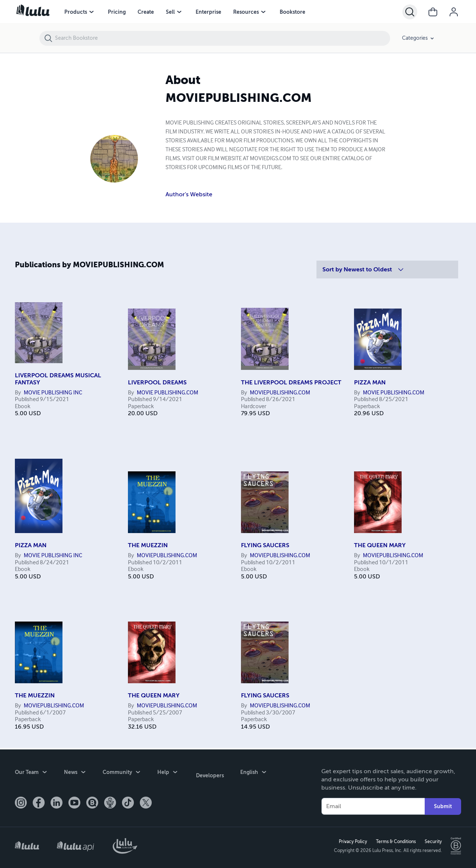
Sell (170, 12)
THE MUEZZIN (148, 545)
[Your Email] (373, 805)
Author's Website (189, 194)
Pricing (117, 12)
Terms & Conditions (394, 841)
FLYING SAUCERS (265, 545)
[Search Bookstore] (222, 38)
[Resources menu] (263, 12)
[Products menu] (91, 12)
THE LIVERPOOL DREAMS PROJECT (291, 383)
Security (432, 841)
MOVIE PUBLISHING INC (53, 393)
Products (76, 12)
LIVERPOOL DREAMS (157, 383)
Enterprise (208, 12)
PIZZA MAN (370, 383)
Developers (208, 772)
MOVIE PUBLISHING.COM (168, 393)
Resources (246, 12)
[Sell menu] (179, 12)
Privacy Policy (351, 841)
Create (146, 12)
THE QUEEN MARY (380, 545)
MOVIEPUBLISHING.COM (280, 393)
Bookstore (292, 12)
